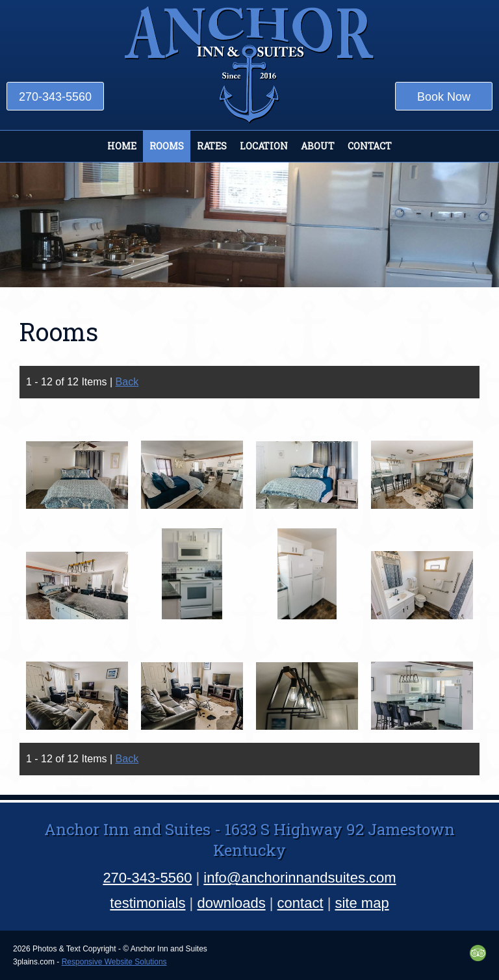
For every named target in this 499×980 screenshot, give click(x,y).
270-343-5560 (55, 97)
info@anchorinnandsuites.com (300, 878)
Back (127, 382)
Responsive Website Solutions (114, 962)
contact (301, 903)
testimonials (147, 903)
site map (362, 903)
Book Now (444, 97)
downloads (231, 903)
